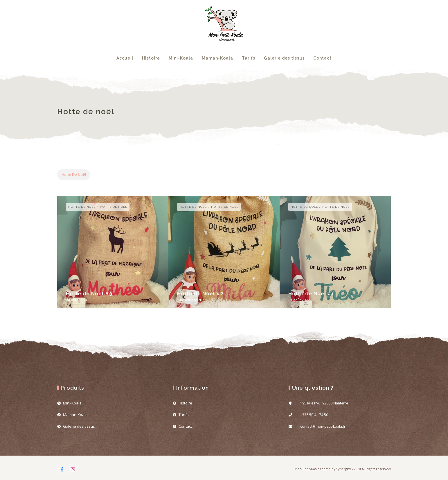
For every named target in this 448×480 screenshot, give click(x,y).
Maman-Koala (217, 58)
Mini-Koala (181, 58)
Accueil (125, 58)
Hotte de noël (74, 175)
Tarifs (249, 58)
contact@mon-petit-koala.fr (323, 426)
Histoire (151, 58)
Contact (322, 58)
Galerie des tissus (284, 58)
